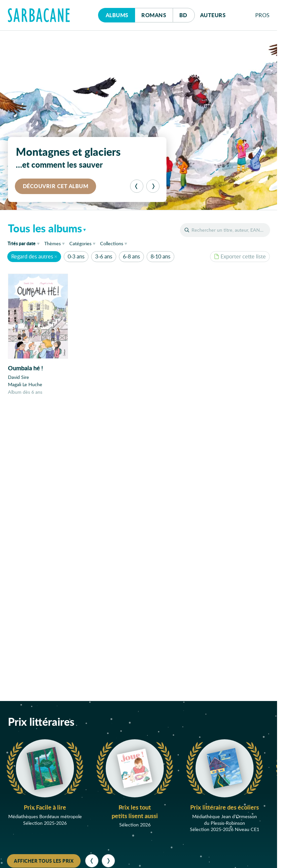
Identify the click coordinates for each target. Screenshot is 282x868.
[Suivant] (153, 186)
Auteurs (213, 15)
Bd (187, 13)
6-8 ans (131, 256)
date (25, 243)
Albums (117, 15)
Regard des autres (32, 256)
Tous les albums (45, 228)
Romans (154, 15)
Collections (112, 243)
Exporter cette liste (240, 256)
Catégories (80, 243)
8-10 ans (160, 256)
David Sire (18, 377)
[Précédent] (137, 186)
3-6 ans (104, 256)
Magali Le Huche (25, 384)
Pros (263, 15)
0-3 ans (76, 256)
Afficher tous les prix (44, 861)
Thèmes (53, 243)
